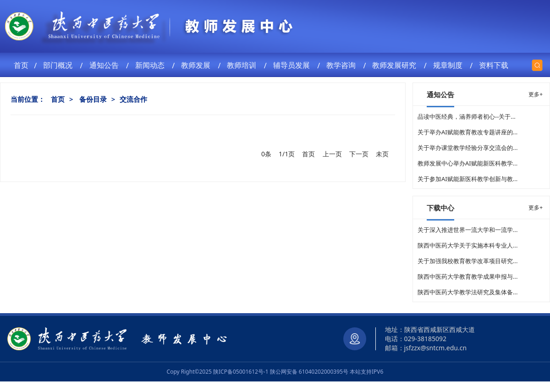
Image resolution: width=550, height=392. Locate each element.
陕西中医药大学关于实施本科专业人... (467, 245)
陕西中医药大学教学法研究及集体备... (467, 292)
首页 (22, 65)
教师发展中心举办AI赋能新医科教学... (467, 163)
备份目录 (93, 99)
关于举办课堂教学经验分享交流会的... (467, 148)
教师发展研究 (396, 65)
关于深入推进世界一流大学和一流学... (467, 230)
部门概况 (60, 65)
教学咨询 (343, 65)
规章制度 (450, 65)
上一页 (332, 154)
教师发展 (198, 65)
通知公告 (106, 65)
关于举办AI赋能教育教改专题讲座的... (467, 132)
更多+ (536, 94)
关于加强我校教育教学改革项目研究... (467, 261)
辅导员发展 (293, 65)
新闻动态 (152, 65)
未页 (382, 154)
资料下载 (495, 65)
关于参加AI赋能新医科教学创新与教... (467, 179)
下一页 (359, 154)
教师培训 (243, 65)
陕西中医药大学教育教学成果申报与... (467, 276)
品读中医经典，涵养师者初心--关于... (467, 116)
